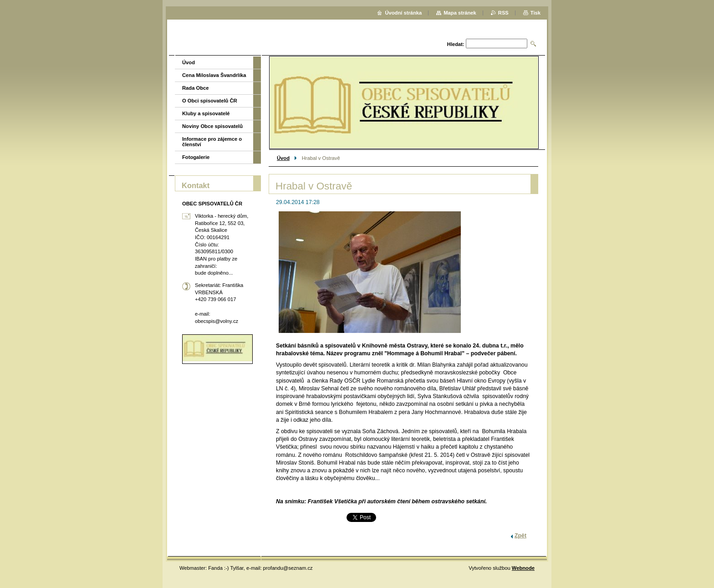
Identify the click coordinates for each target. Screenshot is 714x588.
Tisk (535, 13)
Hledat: (456, 44)
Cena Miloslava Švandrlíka (214, 75)
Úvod (283, 158)
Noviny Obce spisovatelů (212, 126)
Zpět (520, 536)
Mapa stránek (460, 13)
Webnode (523, 568)
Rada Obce (195, 88)
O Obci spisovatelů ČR (210, 101)
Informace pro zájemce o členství (212, 142)
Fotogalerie (196, 157)
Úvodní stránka (403, 13)
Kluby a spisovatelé (206, 113)
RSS (503, 13)
